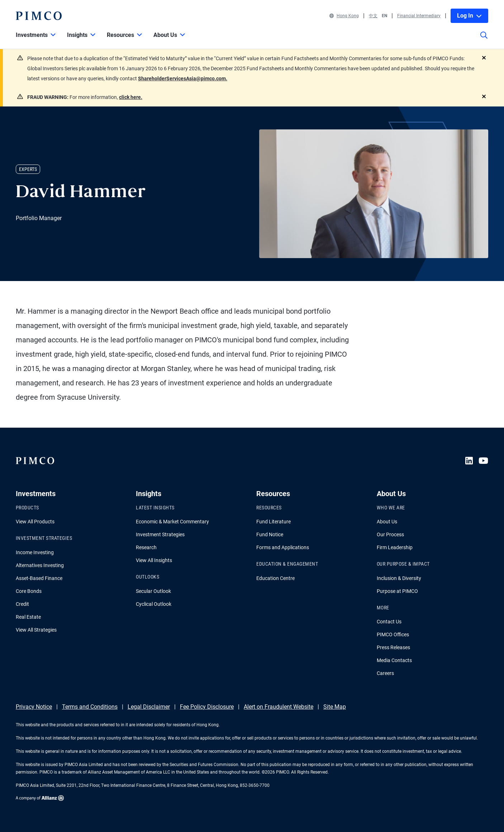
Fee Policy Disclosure (207, 707)
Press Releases (393, 647)
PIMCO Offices (393, 634)
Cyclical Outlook (154, 604)
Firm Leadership (395, 547)
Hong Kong (344, 16)
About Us (387, 522)
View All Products (35, 522)
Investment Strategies (160, 534)
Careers (385, 673)
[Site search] (484, 40)
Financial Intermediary (419, 16)
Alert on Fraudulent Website (279, 707)
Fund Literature (274, 522)
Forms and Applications (283, 547)
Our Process (390, 534)
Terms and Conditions (90, 707)
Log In (469, 16)
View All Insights (154, 560)
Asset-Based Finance (39, 578)
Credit (22, 604)
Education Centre (275, 578)
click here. (131, 97)
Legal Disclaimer (149, 707)
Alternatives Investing (40, 565)
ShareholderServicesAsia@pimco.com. (183, 79)
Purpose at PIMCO (397, 591)
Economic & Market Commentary (172, 522)
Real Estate (28, 617)
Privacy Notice (34, 707)
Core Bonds (29, 591)
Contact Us (389, 622)
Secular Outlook (153, 591)
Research (146, 547)
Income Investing (35, 552)
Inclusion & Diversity (399, 578)
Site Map (335, 707)
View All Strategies (36, 630)
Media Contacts (394, 660)
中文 (373, 16)
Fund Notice (270, 534)
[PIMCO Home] (39, 16)
